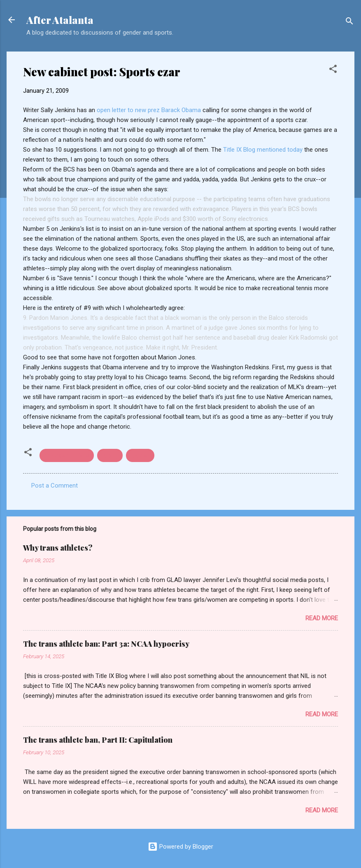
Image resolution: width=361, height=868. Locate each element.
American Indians (67, 455)
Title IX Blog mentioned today (264, 150)
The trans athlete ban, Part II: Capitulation (98, 740)
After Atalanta (60, 20)
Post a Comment (55, 486)
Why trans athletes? (58, 548)
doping (110, 455)
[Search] (349, 22)
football (140, 455)
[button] (333, 70)
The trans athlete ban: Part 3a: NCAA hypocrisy (106, 644)
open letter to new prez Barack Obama (150, 110)
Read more (322, 618)
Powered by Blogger (180, 847)
